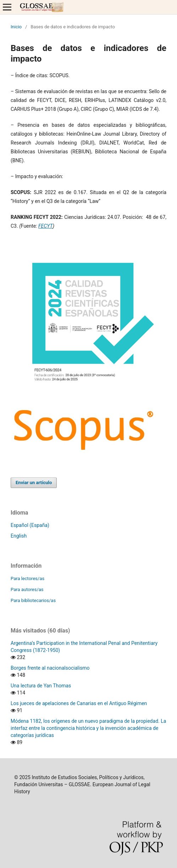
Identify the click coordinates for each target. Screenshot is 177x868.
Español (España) (30, 525)
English (19, 536)
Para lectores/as (27, 578)
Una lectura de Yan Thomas (41, 686)
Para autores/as (27, 589)
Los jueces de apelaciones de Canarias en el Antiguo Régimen (79, 703)
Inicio (16, 27)
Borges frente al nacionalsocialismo (50, 668)
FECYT (45, 226)
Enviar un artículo (34, 483)
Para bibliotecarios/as (33, 600)
